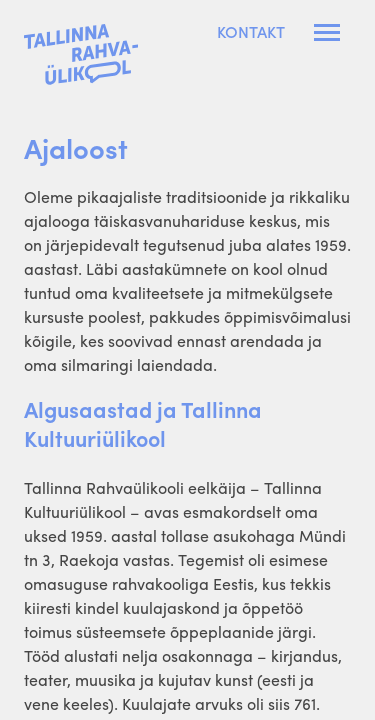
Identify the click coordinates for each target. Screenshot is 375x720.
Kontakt (251, 32)
